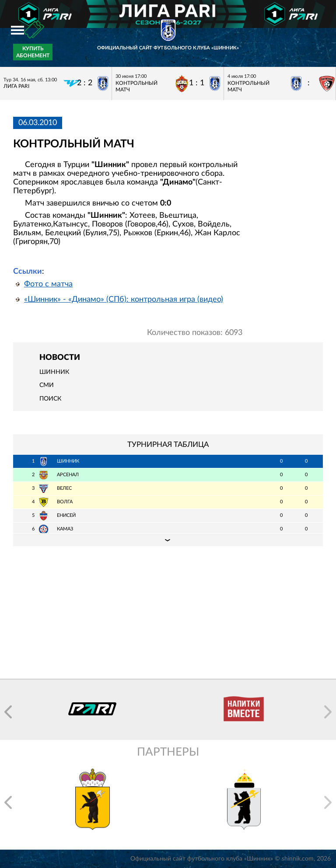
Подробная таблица (168, 540)
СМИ (47, 385)
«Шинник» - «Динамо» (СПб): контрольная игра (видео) (124, 300)
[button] (8, 712)
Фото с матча (48, 284)
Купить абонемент (33, 52)
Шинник (54, 372)
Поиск (50, 399)
